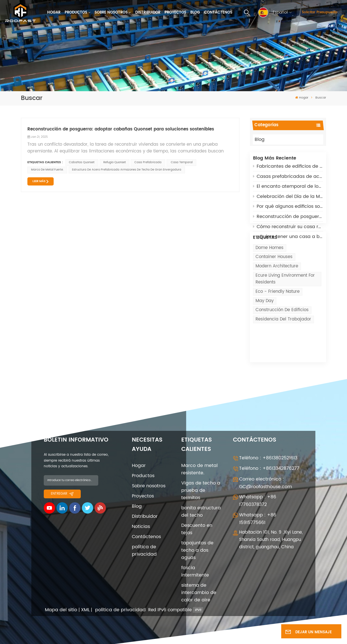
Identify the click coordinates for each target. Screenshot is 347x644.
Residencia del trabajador (283, 344)
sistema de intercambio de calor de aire (199, 582)
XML (85, 600)
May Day (265, 326)
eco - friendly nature (278, 317)
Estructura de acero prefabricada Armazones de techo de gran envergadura (127, 170)
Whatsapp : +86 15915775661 (258, 509)
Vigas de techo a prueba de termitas (201, 480)
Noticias (141, 516)
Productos (76, 12)
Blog (195, 12)
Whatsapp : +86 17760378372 (258, 491)
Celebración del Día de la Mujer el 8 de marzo (288, 200)
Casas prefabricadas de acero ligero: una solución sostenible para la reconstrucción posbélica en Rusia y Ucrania (288, 180)
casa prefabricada (148, 162)
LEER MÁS (39, 181)
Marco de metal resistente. (199, 459)
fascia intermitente (195, 561)
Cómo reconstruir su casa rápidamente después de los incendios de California (288, 230)
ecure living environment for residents (285, 304)
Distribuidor (148, 12)
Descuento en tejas (197, 519)
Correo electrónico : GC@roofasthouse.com (266, 473)
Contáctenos (218, 12)
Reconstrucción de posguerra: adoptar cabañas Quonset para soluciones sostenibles (288, 220)
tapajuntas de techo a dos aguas (197, 540)
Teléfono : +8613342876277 (269, 458)
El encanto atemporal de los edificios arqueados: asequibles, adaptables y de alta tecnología (288, 189)
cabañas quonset (82, 162)
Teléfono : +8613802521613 (268, 448)
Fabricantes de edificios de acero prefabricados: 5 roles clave (288, 169)
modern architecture (277, 291)
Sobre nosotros (111, 12)
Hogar (54, 12)
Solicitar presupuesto (320, 12)
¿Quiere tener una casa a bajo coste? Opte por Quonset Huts (288, 240)
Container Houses (274, 282)
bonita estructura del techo (201, 501)
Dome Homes (269, 273)
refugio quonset (115, 162)
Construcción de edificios (282, 335)
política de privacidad (144, 540)
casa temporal (181, 162)
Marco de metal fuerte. (47, 170)
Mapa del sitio (61, 600)
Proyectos (175, 12)
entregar (62, 483)
